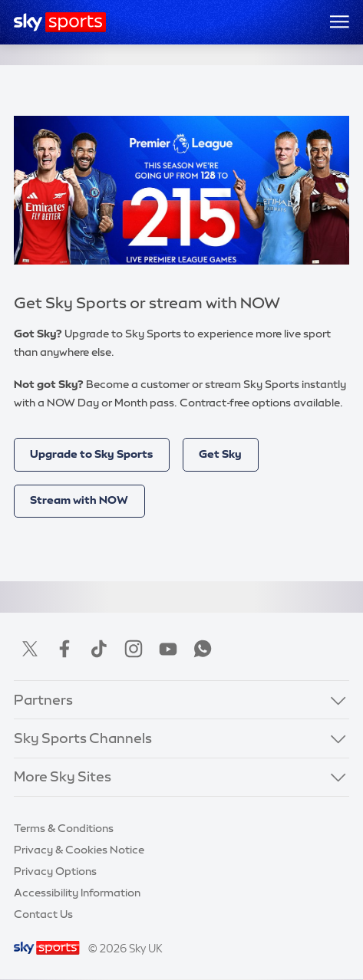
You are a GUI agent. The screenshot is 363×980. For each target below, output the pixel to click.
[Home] (60, 22)
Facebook (64, 649)
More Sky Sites (63, 777)
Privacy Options (55, 871)
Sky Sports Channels (83, 738)
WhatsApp (203, 649)
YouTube (168, 649)
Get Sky (220, 454)
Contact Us (43, 914)
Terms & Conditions (64, 828)
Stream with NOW (79, 500)
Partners (43, 700)
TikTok (99, 649)
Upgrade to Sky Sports (91, 454)
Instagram (134, 649)
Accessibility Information (77, 893)
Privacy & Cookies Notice (79, 850)
